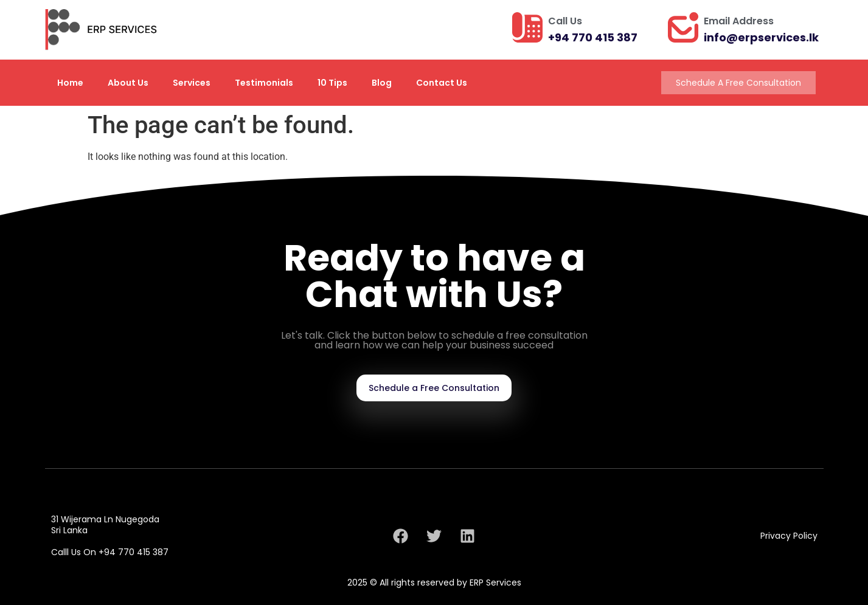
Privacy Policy (789, 536)
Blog (382, 83)
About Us (128, 83)
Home (70, 83)
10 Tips (332, 83)
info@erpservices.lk (761, 37)
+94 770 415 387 (593, 37)
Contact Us (442, 83)
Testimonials (264, 83)
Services (192, 83)
